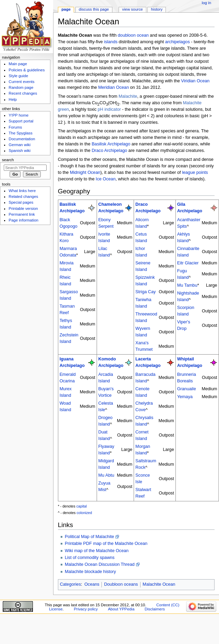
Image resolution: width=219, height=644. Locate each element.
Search (8, 160)
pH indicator (109, 109)
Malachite (128, 96)
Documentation (22, 139)
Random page (21, 87)
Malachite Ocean (159, 584)
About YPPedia (121, 609)
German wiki (20, 145)
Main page (18, 64)
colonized (84, 513)
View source (132, 9)
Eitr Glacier (188, 263)
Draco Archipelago (109, 151)
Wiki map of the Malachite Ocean (97, 551)
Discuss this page (94, 9)
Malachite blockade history (90, 572)
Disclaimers (155, 609)
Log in (206, 3)
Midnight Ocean (85, 172)
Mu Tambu (187, 285)
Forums (15, 127)
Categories (70, 584)
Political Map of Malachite (89, 537)
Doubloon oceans (121, 584)
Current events (21, 82)
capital (82, 506)
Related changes (23, 196)
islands (111, 42)
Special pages (21, 202)
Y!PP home (19, 115)
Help (13, 99)
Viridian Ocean (195, 81)
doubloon (127, 35)
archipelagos (178, 42)
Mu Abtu (106, 475)
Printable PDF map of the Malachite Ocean (106, 544)
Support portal (21, 121)
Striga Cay (145, 292)
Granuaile (187, 389)
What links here (22, 191)
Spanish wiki (20, 151)
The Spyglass (20, 133)
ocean (143, 35)
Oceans (92, 584)
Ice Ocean (106, 179)
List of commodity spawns (90, 558)
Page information (23, 220)
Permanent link (22, 214)
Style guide (18, 76)
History (157, 9)
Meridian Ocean (113, 87)
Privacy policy (86, 609)
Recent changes (23, 93)
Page (66, 9)
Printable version (23, 208)
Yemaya (185, 397)
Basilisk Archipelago (111, 144)
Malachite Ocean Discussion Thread (100, 564)
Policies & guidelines (27, 70)
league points (195, 172)
